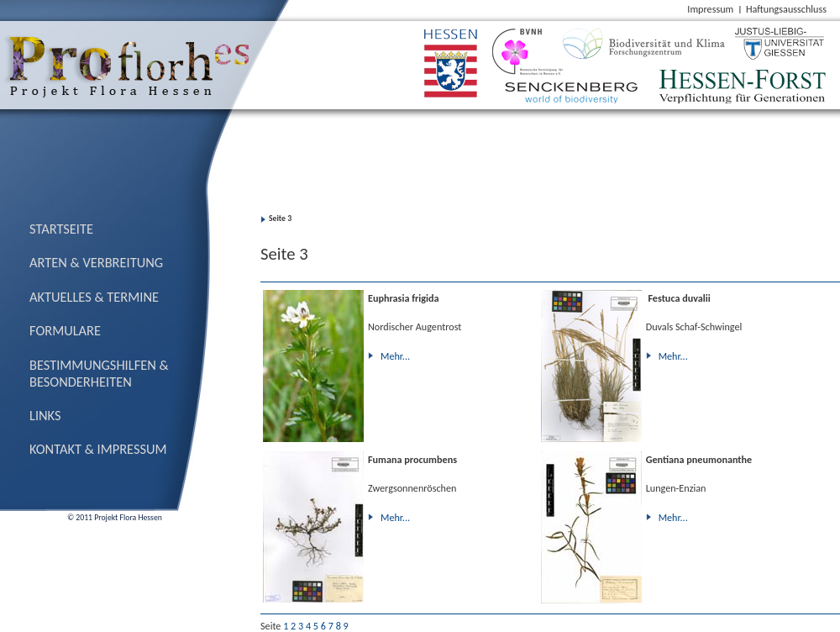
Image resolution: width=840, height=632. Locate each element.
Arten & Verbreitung (96, 262)
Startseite (61, 229)
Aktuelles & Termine (94, 297)
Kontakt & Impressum (98, 449)
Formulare (65, 330)
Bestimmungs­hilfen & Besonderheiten (99, 373)
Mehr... (395, 356)
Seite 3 (280, 219)
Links (45, 415)
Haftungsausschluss (786, 9)
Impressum (710, 9)
